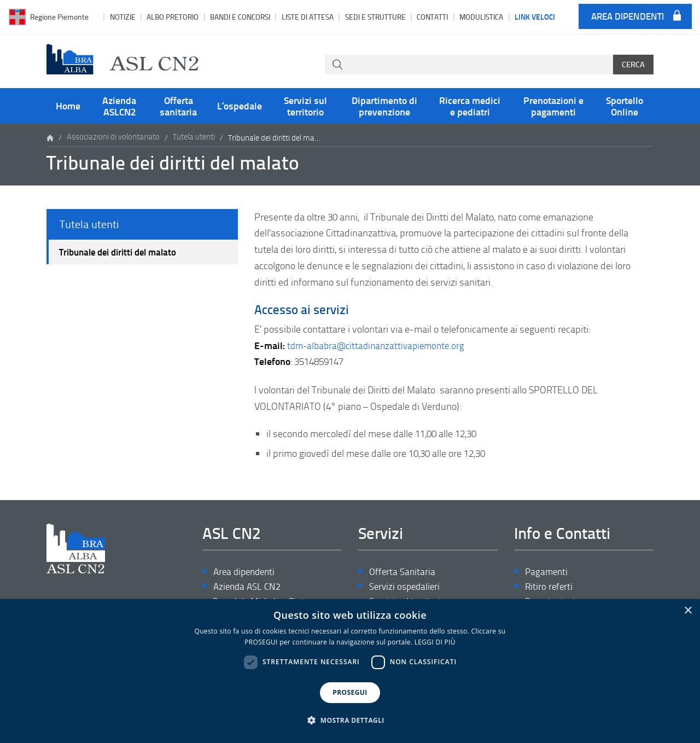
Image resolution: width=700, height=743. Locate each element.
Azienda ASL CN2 (248, 587)
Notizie (123, 17)
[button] (350, 721)
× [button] (688, 611)
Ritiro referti (550, 587)
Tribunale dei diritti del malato (123, 253)
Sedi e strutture (375, 17)
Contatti (432, 17)
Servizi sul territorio (305, 106)
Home (68, 106)
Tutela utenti (194, 138)
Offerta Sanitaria (403, 572)
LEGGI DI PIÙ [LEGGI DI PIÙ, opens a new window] (435, 642)
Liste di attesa (308, 17)
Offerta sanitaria (178, 106)
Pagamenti (547, 572)
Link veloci (535, 16)
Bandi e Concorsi (240, 17)
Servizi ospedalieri (406, 587)
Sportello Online (625, 106)
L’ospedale (240, 106)
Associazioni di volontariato (113, 138)
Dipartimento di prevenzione (384, 106)
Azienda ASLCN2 (119, 106)
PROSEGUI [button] (350, 692)
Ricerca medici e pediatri (470, 106)
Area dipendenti (628, 17)
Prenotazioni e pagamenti (553, 106)
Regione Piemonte (59, 17)
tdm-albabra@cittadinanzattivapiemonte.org (380, 345)
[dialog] (350, 671)
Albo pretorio (173, 17)
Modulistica (481, 17)
